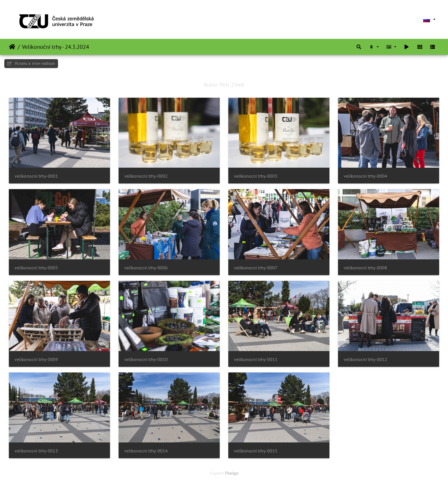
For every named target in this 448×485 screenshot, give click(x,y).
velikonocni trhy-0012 (365, 359)
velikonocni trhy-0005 (36, 268)
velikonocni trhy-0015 (256, 451)
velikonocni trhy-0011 (256, 359)
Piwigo (232, 473)
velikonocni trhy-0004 (365, 176)
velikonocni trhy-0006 (146, 268)
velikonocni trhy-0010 (146, 359)
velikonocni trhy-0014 (146, 451)
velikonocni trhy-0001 (36, 176)
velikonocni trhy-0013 (36, 451)
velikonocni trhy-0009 (36, 359)
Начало (12, 47)
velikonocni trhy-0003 (256, 176)
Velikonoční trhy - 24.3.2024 (56, 47)
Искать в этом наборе (31, 63)
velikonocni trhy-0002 (146, 176)
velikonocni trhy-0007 (256, 268)
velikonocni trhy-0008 (365, 268)
